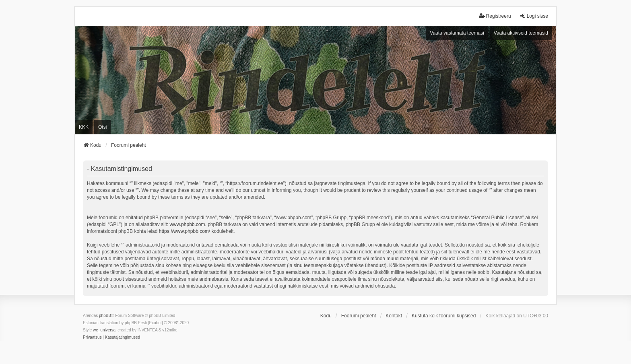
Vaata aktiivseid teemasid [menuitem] (521, 33)
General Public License (497, 218)
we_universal (105, 330)
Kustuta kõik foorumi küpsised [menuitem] (444, 316)
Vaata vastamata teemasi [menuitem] (457, 33)
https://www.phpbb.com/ (185, 231)
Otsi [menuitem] (102, 127)
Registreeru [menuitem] (495, 16)
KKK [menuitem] (84, 127)
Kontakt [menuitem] (394, 316)
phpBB (105, 316)
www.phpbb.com (187, 224)
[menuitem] (92, 337)
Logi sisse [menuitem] (534, 16)
